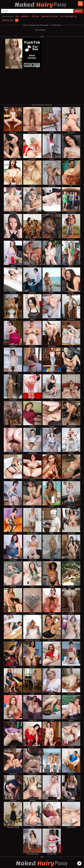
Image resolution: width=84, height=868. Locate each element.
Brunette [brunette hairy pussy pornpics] (13, 521)
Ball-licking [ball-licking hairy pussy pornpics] (32, 120)
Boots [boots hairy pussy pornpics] (52, 120)
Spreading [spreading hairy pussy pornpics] (32, 441)
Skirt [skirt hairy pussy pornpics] (13, 494)
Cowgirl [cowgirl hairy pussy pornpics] (71, 280)
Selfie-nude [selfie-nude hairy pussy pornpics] (71, 494)
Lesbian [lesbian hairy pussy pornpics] (13, 601)
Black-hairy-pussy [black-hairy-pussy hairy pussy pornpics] (32, 628)
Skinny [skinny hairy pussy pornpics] (13, 414)
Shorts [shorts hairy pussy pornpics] (52, 494)
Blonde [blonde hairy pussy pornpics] (13, 574)
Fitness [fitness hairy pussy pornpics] (32, 468)
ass (17, 16)
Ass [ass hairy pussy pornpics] (32, 387)
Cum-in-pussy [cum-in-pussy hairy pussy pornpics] (32, 200)
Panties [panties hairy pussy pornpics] (32, 601)
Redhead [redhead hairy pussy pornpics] (13, 548)
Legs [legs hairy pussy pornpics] (32, 681)
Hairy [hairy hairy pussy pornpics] (13, 468)
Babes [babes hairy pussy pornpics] (71, 708)
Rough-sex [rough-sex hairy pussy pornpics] (71, 361)
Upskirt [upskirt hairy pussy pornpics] (13, 788)
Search (78, 11)
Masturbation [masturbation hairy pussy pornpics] (32, 521)
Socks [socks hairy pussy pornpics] (52, 147)
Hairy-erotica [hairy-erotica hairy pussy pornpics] (52, 441)
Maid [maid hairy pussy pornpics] (52, 521)
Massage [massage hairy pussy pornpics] (13, 387)
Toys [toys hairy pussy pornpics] (32, 815)
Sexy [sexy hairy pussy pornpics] (13, 227)
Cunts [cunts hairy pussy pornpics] (71, 735)
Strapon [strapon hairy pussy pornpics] (32, 227)
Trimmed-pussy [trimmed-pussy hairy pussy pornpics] (32, 842)
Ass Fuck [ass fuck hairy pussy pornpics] (52, 307)
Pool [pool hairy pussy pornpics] (52, 254)
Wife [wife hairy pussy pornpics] (71, 628)
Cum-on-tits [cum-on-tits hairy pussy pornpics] (32, 735)
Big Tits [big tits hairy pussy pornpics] (13, 708)
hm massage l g (68, 16)
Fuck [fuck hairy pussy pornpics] (71, 334)
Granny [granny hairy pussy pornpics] (32, 174)
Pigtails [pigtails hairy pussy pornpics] (71, 147)
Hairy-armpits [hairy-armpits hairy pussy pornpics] (13, 361)
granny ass (8, 20)
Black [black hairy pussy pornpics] (52, 574)
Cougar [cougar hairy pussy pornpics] (52, 414)
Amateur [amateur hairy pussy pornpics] (13, 334)
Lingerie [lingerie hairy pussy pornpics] (71, 468)
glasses (25, 16)
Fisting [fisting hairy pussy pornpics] (13, 735)
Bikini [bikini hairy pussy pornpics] (71, 254)
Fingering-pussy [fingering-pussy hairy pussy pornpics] (52, 788)
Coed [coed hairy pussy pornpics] (71, 655)
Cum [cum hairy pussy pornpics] (32, 494)
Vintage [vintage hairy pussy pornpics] (13, 655)
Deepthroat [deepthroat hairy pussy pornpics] (32, 761)
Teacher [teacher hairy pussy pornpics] (13, 174)
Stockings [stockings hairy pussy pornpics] (71, 521)
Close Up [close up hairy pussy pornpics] (52, 815)
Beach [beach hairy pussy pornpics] (52, 280)
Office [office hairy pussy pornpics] (32, 307)
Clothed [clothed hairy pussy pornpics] (13, 681)
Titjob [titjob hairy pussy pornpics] (52, 708)
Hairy (41, 5)
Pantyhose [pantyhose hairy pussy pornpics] (71, 414)
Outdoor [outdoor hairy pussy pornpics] (71, 574)
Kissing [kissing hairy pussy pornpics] (13, 147)
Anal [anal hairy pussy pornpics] (13, 628)
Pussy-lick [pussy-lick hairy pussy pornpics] (13, 441)
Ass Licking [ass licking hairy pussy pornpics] (52, 761)
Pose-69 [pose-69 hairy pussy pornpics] (71, 681)
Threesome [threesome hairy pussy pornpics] (32, 254)
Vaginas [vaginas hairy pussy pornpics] (32, 788)
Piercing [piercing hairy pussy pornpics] (13, 120)
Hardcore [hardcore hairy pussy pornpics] (71, 387)
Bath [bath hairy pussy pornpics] (52, 548)
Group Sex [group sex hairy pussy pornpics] (71, 200)
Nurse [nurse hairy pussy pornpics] (71, 441)
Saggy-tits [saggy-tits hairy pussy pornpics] (32, 708)
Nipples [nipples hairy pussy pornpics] (32, 334)
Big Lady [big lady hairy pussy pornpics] (52, 628)
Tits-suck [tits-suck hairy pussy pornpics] (71, 120)
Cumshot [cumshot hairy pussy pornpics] (52, 174)
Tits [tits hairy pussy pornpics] (52, 387)
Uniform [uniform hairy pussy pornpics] (71, 601)
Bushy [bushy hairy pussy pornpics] (52, 655)
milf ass (35, 16)
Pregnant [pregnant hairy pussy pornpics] (13, 200)
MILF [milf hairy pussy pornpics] (13, 254)
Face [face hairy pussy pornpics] (52, 227)
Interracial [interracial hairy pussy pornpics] (13, 761)
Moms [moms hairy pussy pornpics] (71, 761)
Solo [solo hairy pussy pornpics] (52, 468)
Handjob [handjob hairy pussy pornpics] (32, 147)
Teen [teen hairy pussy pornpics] (32, 361)
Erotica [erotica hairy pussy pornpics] (32, 414)
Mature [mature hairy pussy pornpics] (52, 735)
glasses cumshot (50, 16)
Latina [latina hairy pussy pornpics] (71, 548)
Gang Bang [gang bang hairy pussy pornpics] (71, 815)
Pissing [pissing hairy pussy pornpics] (13, 307)
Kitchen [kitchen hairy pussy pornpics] (32, 655)
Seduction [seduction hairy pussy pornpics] (71, 227)
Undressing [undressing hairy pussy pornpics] (32, 548)
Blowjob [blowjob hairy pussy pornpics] (32, 280)
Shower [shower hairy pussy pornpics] (13, 280)
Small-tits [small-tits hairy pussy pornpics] (71, 307)
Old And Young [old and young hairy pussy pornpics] (13, 815)
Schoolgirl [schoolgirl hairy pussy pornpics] (52, 334)
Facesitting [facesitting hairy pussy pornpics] (52, 200)
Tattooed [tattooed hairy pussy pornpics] (52, 601)
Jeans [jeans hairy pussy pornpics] (52, 361)
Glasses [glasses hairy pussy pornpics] (52, 681)
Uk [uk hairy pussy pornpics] (71, 174)
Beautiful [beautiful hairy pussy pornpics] (71, 788)
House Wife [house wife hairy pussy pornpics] (52, 842)
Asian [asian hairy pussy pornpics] (32, 574)
